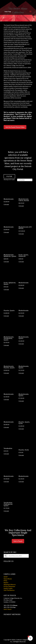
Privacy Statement (9, 586)
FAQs (5, 581)
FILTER (9, 176)
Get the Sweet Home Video (15, 127)
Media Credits (8, 588)
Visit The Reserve (9, 590)
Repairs (6, 582)
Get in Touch (18, 541)
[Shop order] (25, 180)
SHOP (6, 577)
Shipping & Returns (10, 584)
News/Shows (8, 579)
